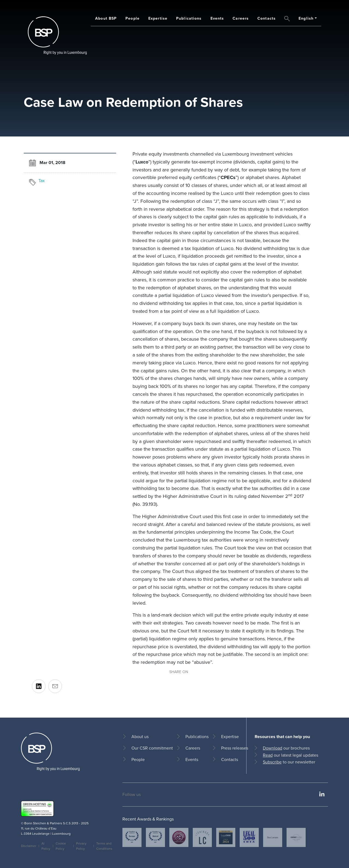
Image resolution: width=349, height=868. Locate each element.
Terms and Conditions (104, 846)
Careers (241, 18)
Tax (42, 181)
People (133, 18)
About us (140, 737)
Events (217, 18)
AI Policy (46, 846)
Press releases (235, 748)
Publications (189, 18)
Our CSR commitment (152, 748)
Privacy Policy (81, 846)
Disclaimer (29, 846)
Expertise (158, 18)
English (306, 18)
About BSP (106, 18)
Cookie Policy (61, 846)
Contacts (267, 18)
